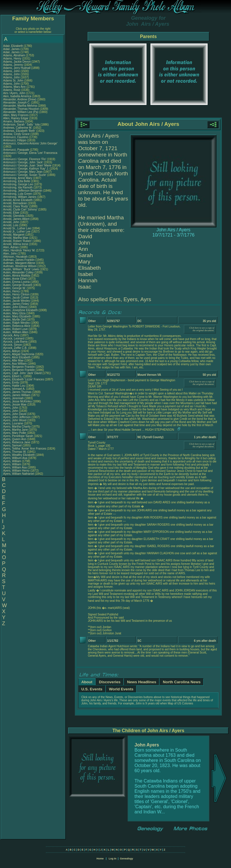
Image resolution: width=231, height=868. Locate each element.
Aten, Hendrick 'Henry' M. (19, 250)
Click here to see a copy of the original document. (202, 329)
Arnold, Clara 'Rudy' (16, 206)
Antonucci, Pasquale (17, 150)
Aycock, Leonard (14, 338)
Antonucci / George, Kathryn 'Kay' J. (26, 169)
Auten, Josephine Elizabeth (20, 310)
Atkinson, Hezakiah (16, 257)
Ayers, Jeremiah (14, 398)
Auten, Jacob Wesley (17, 301)
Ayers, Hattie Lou (14, 386)
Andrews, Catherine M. (18, 128)
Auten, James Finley (16, 304)
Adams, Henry (13, 58)
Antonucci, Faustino (16, 137)
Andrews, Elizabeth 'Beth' (20, 131)
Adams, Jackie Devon (17, 62)
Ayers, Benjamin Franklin (19, 367)
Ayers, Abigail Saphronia (19, 354)
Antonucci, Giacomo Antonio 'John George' (30, 143)
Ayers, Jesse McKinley (17, 401)
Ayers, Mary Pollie (15, 433)
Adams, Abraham (14, 55)
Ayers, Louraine (14, 423)
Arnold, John (12, 222)
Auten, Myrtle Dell (14, 320)
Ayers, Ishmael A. (14, 389)
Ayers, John (11, 408)
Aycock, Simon (13, 345)
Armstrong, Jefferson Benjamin (23, 191)
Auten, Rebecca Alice (17, 326)
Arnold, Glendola (14, 216)
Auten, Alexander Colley (18, 272)
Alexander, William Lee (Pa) (21, 112)
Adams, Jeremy (13, 65)
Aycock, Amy (12, 335)
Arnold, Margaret (14, 235)
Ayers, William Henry (16, 471)
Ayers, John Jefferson (17, 417)
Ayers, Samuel (13, 445)
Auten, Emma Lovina (16, 282)
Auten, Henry (12, 291)
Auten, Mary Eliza (14, 313)
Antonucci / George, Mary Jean (23, 172)
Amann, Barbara (14, 121)
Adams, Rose (12, 90)
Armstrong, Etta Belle (17, 181)
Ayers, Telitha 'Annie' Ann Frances (25, 449)
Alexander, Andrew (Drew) (20, 99)
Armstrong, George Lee (18, 184)
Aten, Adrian (11, 247)
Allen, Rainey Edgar (16, 118)
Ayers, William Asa (15, 467)
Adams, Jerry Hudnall (17, 68)
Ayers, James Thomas (17, 392)
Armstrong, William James (20, 197)
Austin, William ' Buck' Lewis (21, 269)
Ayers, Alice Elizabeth (17, 357)
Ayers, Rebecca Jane (17, 442)
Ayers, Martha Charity (17, 427)
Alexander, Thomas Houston (21, 109)
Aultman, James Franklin (19, 260)
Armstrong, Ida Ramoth (18, 187)
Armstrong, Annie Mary (18, 178)
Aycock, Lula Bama (15, 342)
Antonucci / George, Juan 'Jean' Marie (27, 165)
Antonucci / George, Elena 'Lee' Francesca (30, 153)
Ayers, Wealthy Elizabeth (19, 455)
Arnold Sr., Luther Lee (17, 228)
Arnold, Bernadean (15, 203)
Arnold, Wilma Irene (16, 244)
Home (100, 859)
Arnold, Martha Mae (16, 238)
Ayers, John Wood (15, 420)
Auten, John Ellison (15, 307)
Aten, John (10, 254)
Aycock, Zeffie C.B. (15, 348)
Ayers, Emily (11, 383)
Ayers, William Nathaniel (19, 474)
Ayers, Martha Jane (16, 430)
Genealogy (126, 859)
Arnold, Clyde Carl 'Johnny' (20, 209)
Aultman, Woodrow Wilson (20, 266)
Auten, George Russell (18, 285)
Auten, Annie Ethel (15, 279)
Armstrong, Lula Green (18, 194)
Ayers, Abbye (12, 351)
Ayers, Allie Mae (13, 360)
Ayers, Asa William (15, 364)
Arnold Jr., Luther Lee (17, 232)
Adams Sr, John (14, 81)
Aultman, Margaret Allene (19, 263)
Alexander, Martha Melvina (20, 106)
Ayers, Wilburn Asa (15, 458)
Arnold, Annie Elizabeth (18, 200)
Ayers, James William (17, 395)
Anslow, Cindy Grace (16, 134)
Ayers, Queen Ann (15, 439)
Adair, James (12, 49)
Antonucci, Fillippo (15, 140)
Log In (112, 859)
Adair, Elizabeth (13, 46)
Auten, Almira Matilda (17, 276)
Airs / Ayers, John (15, 93)
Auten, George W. (15, 288)
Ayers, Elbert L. (13, 376)
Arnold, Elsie (12, 213)
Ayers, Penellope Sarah (18, 436)
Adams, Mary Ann (15, 87)
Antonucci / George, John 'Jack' (24, 162)
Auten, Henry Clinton (16, 294)
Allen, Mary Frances (16, 115)
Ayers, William (13, 461)
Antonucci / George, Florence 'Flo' (25, 159)
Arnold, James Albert (16, 219)
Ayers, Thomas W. (15, 452)
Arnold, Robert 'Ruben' (18, 241)
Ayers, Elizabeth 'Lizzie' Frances (24, 379)
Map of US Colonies (180, 703)
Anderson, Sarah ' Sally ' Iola (21, 125)
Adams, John (12, 71)
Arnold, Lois (11, 225)
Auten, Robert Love (15, 329)
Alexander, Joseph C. (17, 103)
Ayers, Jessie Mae (15, 405)
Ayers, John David (15, 414)
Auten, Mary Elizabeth (17, 316)
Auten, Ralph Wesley (16, 323)
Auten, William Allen (16, 332)
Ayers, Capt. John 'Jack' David (22, 373)
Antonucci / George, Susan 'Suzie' (25, 175)
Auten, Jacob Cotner (16, 298)
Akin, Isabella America (17, 96)
